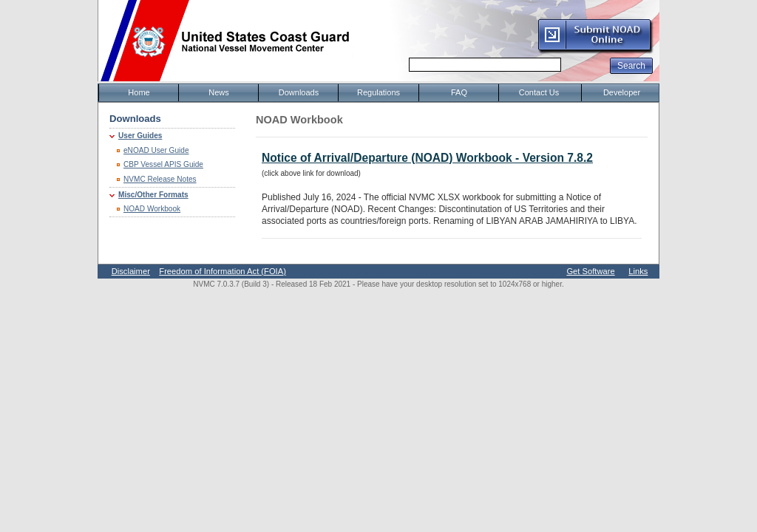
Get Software (590, 271)
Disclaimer (131, 271)
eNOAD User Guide (156, 150)
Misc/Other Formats (153, 195)
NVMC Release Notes (160, 179)
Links (638, 271)
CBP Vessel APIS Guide (163, 164)
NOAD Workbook (152, 209)
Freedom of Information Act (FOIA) (223, 271)
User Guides (140, 136)
